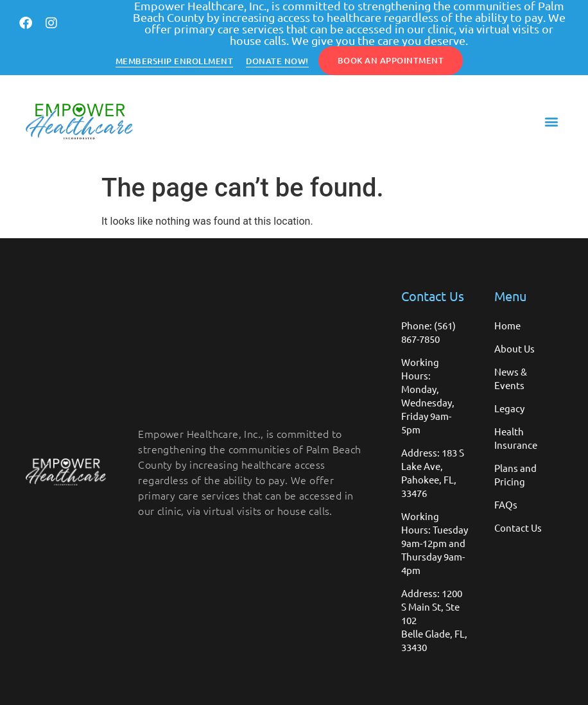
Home (507, 325)
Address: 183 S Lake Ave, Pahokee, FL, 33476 (433, 473)
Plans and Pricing (515, 474)
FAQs (506, 504)
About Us (514, 348)
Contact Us (518, 527)
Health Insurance (516, 438)
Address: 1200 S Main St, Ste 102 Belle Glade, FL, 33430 (434, 620)
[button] (552, 122)
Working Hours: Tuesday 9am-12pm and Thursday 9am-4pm (435, 543)
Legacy (509, 408)
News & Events (511, 378)
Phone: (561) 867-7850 (428, 332)
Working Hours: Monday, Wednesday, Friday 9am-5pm (428, 396)
